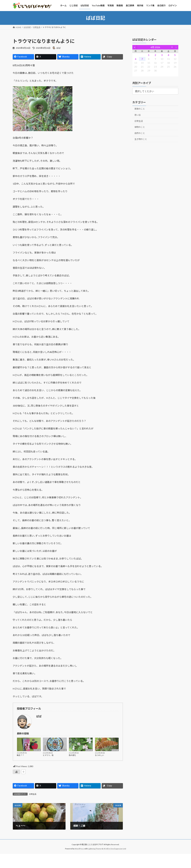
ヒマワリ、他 (48, 755)
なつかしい (99, 755)
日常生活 (37, 750)
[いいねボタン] (16, 772)
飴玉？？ (20, 755)
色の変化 (72, 755)
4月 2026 (155, 47)
